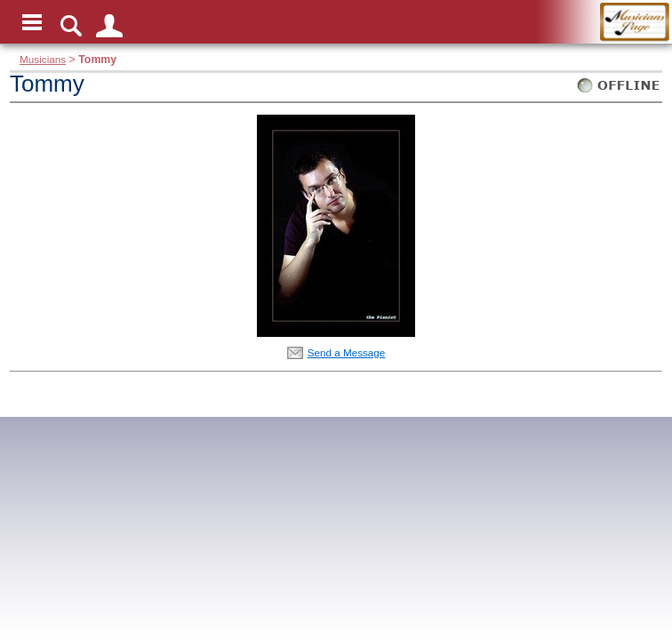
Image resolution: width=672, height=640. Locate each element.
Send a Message (347, 352)
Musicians (43, 59)
